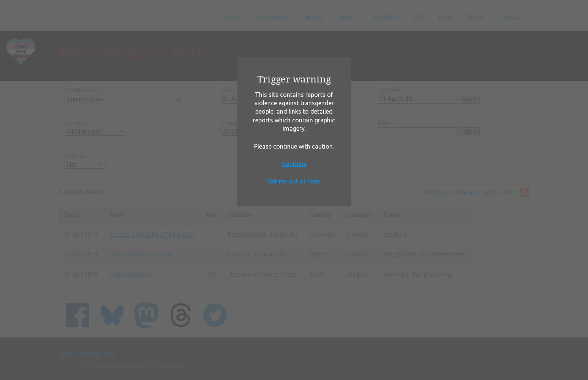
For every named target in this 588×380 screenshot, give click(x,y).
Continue (294, 164)
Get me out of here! (294, 181)
